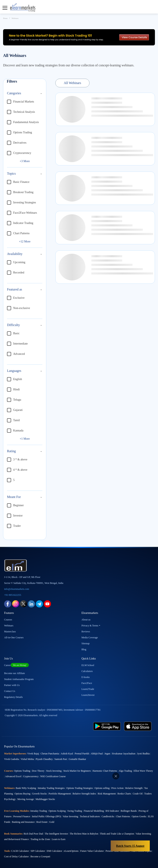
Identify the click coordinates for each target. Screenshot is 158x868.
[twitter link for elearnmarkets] (23, 603)
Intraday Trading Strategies (51, 788)
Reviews (86, 632)
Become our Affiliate (15, 673)
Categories (14, 93)
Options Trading (22, 771)
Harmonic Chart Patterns (105, 771)
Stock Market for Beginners (77, 771)
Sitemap (85, 643)
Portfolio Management (60, 794)
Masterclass (10, 632)
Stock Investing (54, 771)
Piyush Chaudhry (44, 759)
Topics (11, 173)
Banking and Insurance (23, 822)
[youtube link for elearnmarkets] (47, 603)
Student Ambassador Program (19, 679)
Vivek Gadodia (12, 759)
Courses (8, 620)
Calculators (87, 671)
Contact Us (10, 691)
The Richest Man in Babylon (84, 834)
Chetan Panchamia (50, 754)
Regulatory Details (13, 697)
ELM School (88, 665)
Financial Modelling (94, 811)
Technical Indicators (90, 816)
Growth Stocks (39, 794)
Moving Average (26, 799)
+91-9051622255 (13, 595)
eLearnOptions (71, 851)
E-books (86, 677)
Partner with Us (12, 685)
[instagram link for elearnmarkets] (16, 603)
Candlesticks (108, 816)
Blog (84, 649)
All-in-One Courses (14, 637)
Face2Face (87, 683)
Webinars (9, 626)
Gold (52, 822)
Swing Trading (75, 811)
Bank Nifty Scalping (26, 788)
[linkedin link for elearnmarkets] (31, 603)
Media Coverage (90, 637)
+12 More (25, 241)
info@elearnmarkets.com (17, 589)
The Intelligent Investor (56, 834)
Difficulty (13, 325)
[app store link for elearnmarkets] (138, 726)
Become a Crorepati (40, 856)
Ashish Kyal (67, 754)
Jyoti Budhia (143, 754)
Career (16, 665)
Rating (11, 451)
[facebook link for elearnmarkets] (8, 603)
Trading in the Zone (40, 839)
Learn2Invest (88, 695)
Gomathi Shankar (77, 759)
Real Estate (42, 822)
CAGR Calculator (20, 851)
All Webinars (72, 83)
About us (86, 620)
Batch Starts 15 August (130, 846)
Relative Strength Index (84, 794)
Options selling (102, 788)
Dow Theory (38, 771)
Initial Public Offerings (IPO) (46, 816)
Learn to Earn (59, 839)
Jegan (107, 754)
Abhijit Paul (97, 754)
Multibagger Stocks (45, 799)
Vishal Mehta (27, 759)
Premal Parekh (82, 754)
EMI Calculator (54, 851)
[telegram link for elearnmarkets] (39, 603)
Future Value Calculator (92, 851)
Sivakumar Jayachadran (124, 754)
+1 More (25, 439)
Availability (15, 254)
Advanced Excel (13, 776)
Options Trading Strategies (80, 788)
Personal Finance (22, 816)
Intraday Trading (38, 811)
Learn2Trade (88, 689)
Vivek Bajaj (33, 754)
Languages (14, 371)
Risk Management (107, 794)
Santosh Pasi (61, 759)
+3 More (25, 161)
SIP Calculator (38, 851)
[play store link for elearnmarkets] (107, 726)
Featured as (15, 289)
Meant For (14, 497)
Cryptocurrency (31, 776)
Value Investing (70, 816)
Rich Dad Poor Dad (33, 834)
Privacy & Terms (90, 626)
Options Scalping (57, 811)
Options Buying (22, 794)
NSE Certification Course (53, 776)
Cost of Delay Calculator (16, 856)
